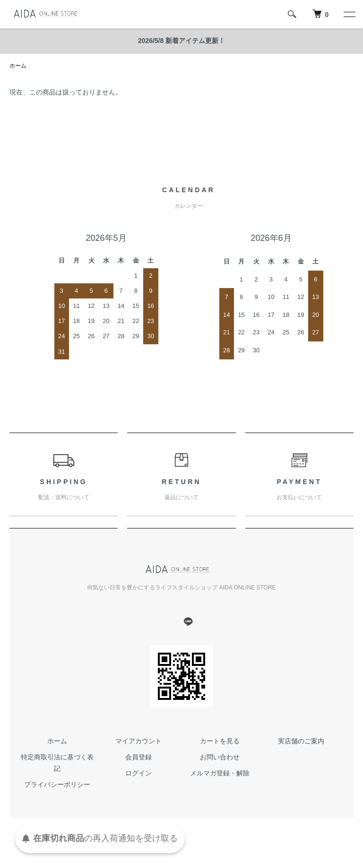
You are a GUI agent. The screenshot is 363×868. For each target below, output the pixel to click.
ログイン (138, 773)
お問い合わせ (220, 757)
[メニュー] (349, 14)
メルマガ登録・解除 (220, 773)
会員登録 (138, 757)
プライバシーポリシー (57, 784)
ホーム (18, 66)
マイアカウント (138, 741)
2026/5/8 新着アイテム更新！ (181, 41)
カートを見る (220, 741)
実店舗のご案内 (301, 741)
